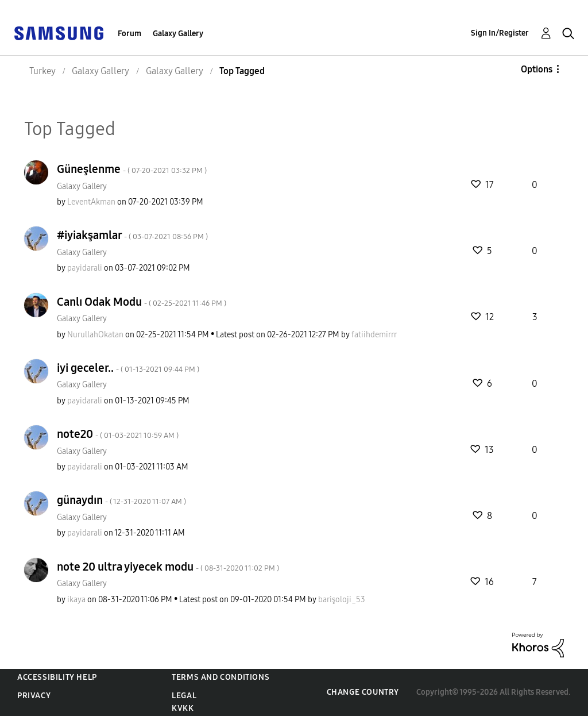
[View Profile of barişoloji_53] (342, 600)
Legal (184, 696)
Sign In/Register (500, 33)
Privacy (34, 696)
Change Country (363, 692)
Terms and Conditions (220, 677)
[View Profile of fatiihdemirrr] (374, 335)
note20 (118, 434)
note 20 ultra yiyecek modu (168, 567)
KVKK (183, 708)
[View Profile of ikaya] (76, 600)
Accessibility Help (57, 677)
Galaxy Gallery (178, 34)
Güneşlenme (132, 169)
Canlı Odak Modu (142, 302)
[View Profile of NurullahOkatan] (95, 335)
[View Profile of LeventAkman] (91, 202)
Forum (129, 34)
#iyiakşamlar (132, 235)
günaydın (121, 500)
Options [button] (537, 69)
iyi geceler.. (128, 368)
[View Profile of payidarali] (85, 268)
